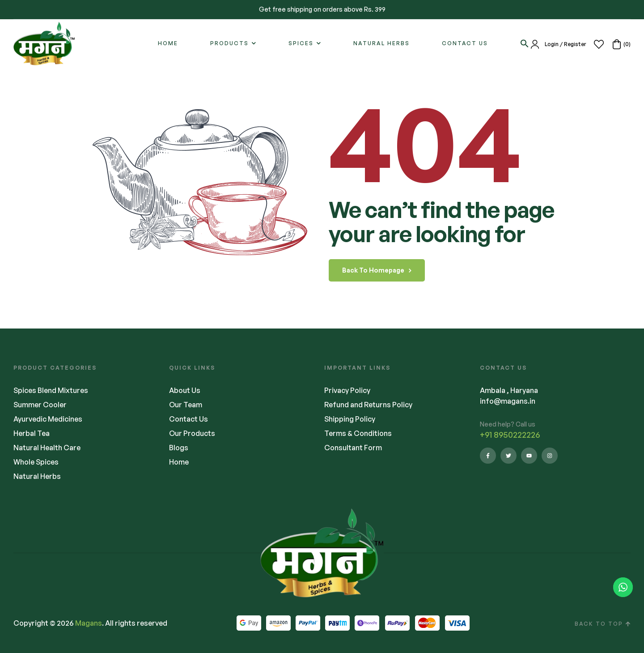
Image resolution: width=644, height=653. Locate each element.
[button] (525, 43)
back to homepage (377, 270)
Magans (89, 623)
